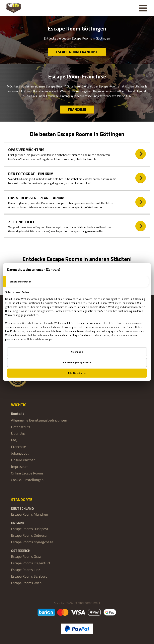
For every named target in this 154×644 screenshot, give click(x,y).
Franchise (77, 109)
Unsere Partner (23, 460)
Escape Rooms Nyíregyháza (32, 542)
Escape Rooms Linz (26, 570)
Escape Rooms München (29, 514)
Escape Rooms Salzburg (29, 576)
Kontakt (18, 414)
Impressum (20, 467)
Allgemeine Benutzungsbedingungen (39, 420)
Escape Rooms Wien (26, 583)
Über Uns (18, 433)
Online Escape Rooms (27, 473)
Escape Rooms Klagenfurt (31, 563)
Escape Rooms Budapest (30, 529)
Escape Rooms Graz (26, 556)
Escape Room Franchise (77, 52)
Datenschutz (21, 427)
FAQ (14, 440)
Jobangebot (20, 453)
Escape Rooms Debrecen (30, 535)
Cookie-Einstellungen (27, 480)
